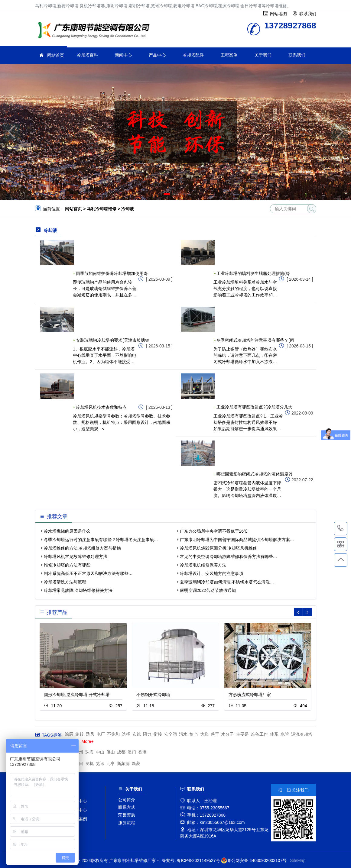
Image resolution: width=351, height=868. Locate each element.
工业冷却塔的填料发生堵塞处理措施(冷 (253, 273)
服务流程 (127, 823)
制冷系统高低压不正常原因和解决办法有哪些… (88, 573)
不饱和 (113, 734)
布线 (137, 734)
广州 (79, 752)
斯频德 (123, 763)
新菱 (136, 763)
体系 (274, 734)
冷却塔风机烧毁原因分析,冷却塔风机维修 (219, 548)
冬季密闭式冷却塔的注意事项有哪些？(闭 (255, 340)
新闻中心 (123, 55)
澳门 (132, 752)
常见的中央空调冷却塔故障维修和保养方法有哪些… (229, 557)
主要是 (242, 734)
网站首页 (56, 55)
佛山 (111, 752)
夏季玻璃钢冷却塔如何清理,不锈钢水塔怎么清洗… (227, 582)
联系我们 (297, 55)
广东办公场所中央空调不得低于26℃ (214, 531)
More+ (88, 741)
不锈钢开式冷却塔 (153, 695)
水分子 (228, 734)
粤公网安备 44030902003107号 (254, 860)
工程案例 (229, 55)
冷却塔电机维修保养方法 (203, 565)
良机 (89, 763)
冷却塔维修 (96, 31)
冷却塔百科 (87, 55)
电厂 (101, 734)
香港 (142, 752)
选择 (126, 734)
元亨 (111, 763)
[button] (167, 194)
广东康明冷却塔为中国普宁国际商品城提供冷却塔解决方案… (237, 540)
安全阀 (171, 734)
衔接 (158, 734)
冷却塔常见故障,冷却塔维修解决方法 (78, 590)
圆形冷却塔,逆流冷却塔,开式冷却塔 (77, 695)
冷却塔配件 (193, 55)
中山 (100, 752)
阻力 (147, 734)
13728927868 (341, 528)
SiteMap (298, 860)
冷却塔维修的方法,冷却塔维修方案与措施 (83, 548)
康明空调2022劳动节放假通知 (208, 590)
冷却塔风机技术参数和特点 (101, 407)
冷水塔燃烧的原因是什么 (67, 531)
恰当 (194, 734)
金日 (79, 763)
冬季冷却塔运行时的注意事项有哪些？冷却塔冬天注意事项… (101, 540)
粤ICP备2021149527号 (198, 860)
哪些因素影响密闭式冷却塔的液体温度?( (254, 474)
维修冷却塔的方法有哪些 (67, 565)
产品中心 (157, 55)
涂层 (69, 734)
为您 (204, 734)
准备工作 (259, 734)
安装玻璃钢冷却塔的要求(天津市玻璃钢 (113, 340)
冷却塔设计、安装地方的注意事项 (212, 573)
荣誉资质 (127, 815)
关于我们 (263, 55)
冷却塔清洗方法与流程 (65, 582)
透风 (90, 734)
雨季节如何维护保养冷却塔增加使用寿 (112, 273)
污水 (183, 734)
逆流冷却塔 (302, 734)
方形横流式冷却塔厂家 (250, 695)
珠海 (89, 752)
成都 (121, 752)
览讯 (100, 763)
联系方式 (127, 807)
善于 (215, 734)
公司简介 (127, 800)
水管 (285, 734)
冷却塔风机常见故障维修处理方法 (76, 557)
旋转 (80, 734)
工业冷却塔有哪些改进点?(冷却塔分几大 (254, 407)
